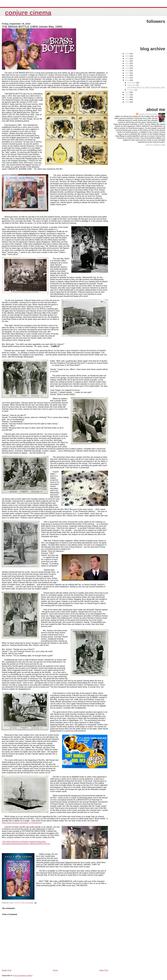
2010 (127, 99)
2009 (127, 102)
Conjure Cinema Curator (148, 114)
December (132, 83)
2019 (127, 68)
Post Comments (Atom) (23, 976)
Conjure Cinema (28, 13)
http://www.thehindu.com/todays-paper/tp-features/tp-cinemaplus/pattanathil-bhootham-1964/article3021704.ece (26, 843)
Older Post (104, 970)
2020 (127, 66)
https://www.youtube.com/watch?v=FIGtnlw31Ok (22, 823)
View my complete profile (155, 145)
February (131, 90)
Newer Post (7, 970)
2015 (127, 78)
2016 (127, 75)
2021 (127, 63)
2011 (127, 97)
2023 (127, 58)
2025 (127, 54)
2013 (127, 92)
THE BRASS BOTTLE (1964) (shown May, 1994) (146, 87)
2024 (127, 56)
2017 (127, 73)
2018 (127, 71)
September (132, 85)
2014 (127, 80)
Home (55, 970)
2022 (127, 61)
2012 (127, 95)
